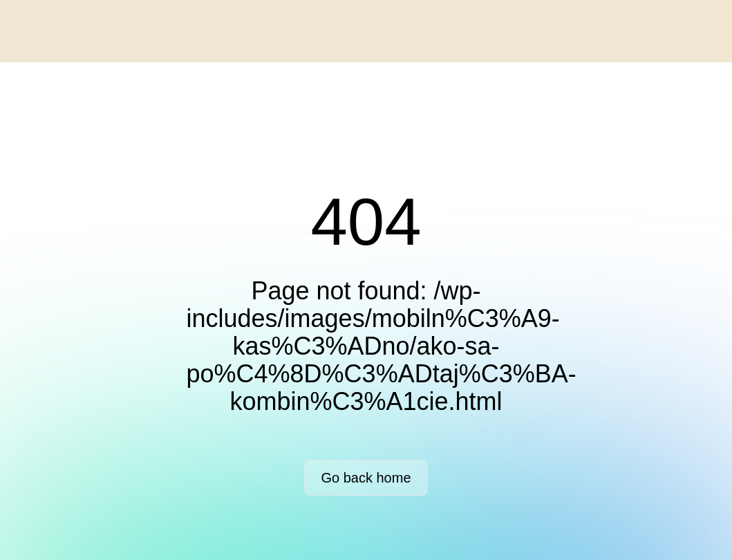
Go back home (366, 478)
